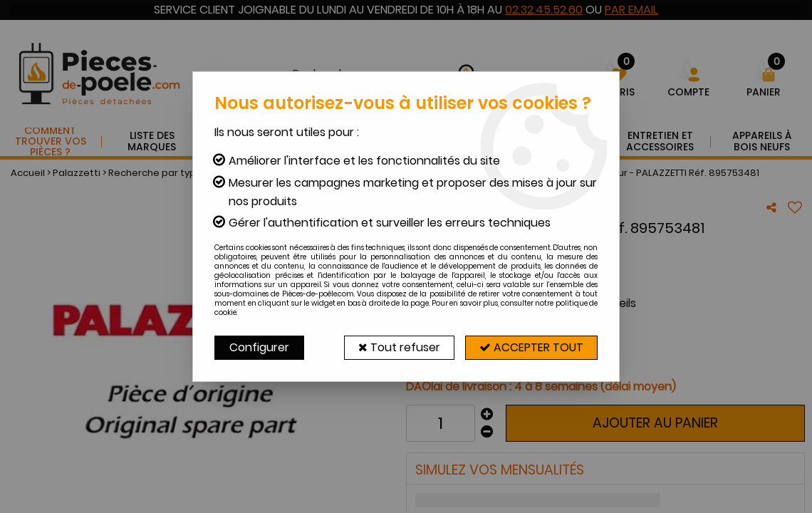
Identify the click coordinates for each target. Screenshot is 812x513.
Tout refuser (397, 347)
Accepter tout (531, 347)
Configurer (259, 347)
